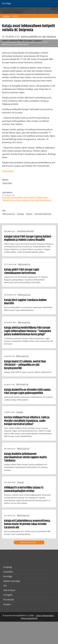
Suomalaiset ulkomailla (43, 214)
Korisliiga (6, 16)
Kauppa (7, 604)
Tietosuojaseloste (29, 618)
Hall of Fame (9, 590)
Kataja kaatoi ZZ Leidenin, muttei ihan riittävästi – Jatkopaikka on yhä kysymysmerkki (25, 365)
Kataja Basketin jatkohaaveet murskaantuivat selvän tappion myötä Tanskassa (25, 457)
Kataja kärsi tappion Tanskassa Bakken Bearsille (25, 302)
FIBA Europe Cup (9, 214)
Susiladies (8, 572)
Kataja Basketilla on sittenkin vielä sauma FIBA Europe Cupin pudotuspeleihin (27, 391)
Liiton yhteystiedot (45, 615)
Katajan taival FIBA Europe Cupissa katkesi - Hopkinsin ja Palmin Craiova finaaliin (28, 238)
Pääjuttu (29, 214)
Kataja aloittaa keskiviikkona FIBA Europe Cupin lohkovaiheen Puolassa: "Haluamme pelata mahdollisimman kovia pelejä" (28, 331)
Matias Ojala (7, 183)
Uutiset (15, 16)
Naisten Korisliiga (12, 581)
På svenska (9, 600)
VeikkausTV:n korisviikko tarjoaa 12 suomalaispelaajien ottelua (24, 489)
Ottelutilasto (8, 171)
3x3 (5, 586)
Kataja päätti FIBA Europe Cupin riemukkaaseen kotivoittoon (22, 271)
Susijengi (20, 412)
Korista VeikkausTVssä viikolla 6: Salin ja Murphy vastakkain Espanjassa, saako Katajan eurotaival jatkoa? (27, 421)
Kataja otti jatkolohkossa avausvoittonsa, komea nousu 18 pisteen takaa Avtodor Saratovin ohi (27, 524)
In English (8, 595)
